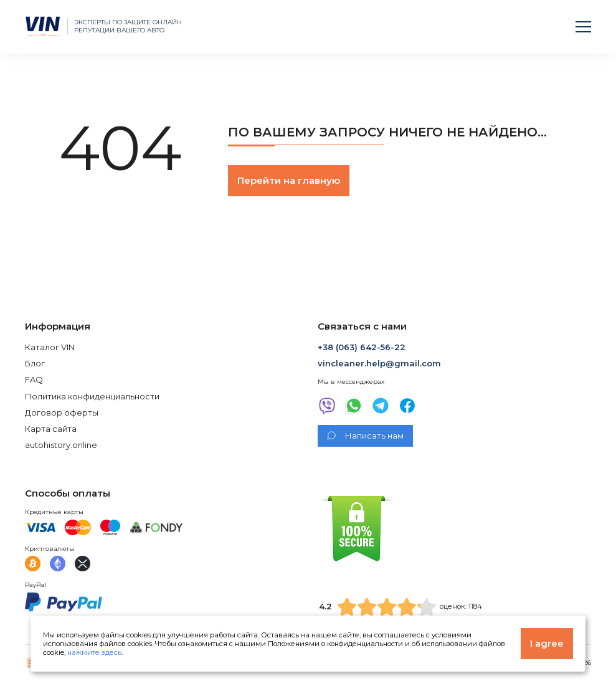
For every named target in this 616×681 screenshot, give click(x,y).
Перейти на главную (289, 180)
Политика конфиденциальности (92, 396)
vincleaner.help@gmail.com (379, 363)
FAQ (34, 379)
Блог (35, 363)
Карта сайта (51, 429)
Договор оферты (62, 412)
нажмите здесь (94, 652)
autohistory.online (61, 445)
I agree (547, 643)
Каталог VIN (50, 347)
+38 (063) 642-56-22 (362, 347)
